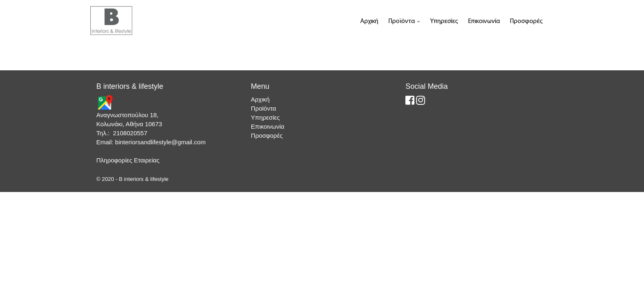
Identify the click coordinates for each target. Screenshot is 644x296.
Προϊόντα (404, 21)
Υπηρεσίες (444, 21)
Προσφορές (526, 21)
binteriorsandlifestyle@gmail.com (160, 142)
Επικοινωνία (484, 21)
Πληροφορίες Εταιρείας (128, 160)
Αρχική (369, 21)
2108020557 (130, 133)
